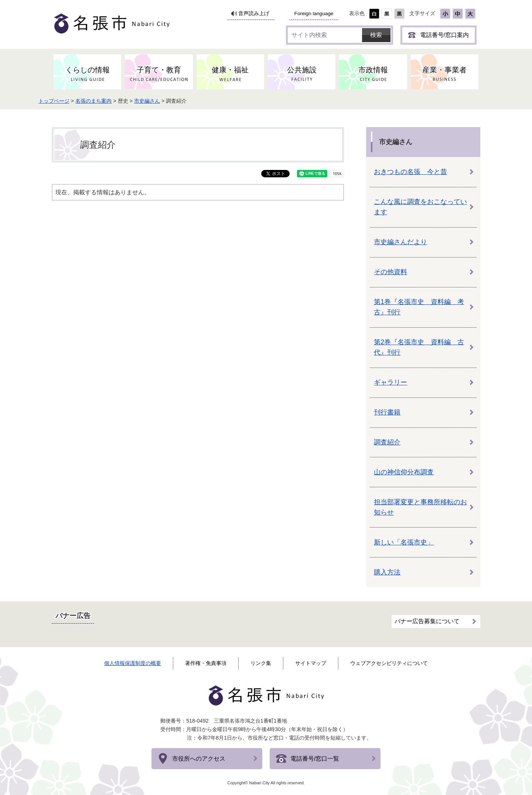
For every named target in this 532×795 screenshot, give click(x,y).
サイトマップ (311, 663)
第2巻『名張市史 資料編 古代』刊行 (419, 347)
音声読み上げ (254, 13)
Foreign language (314, 13)
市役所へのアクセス (199, 759)
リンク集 (261, 663)
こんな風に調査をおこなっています (420, 207)
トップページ (72, 101)
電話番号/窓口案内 (444, 35)
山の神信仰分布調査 (404, 472)
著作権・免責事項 (206, 663)
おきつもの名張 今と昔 (410, 172)
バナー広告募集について (427, 619)
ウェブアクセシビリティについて (389, 663)
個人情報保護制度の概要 (133, 663)
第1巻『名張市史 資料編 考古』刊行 (419, 307)
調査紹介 (387, 442)
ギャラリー (391, 382)
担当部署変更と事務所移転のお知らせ (420, 507)
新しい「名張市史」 (404, 542)
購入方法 (387, 572)
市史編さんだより (400, 242)
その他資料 (391, 272)
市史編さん (166, 101)
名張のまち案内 (112, 101)
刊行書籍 (387, 412)
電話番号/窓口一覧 (315, 759)
